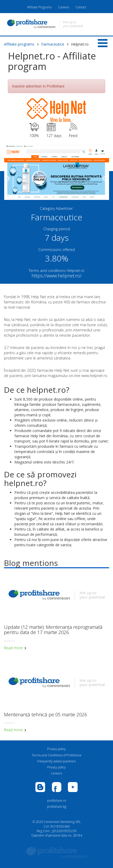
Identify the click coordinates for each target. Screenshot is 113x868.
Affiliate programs (19, 44)
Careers (64, 7)
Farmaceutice (53, 44)
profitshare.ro (57, 801)
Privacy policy (56, 749)
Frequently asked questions (56, 761)
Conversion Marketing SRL (62, 822)
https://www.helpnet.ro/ (56, 276)
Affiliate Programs (39, 7)
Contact (81, 7)
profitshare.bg (57, 807)
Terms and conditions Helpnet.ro (56, 271)
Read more (15, 648)
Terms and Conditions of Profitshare (57, 755)
